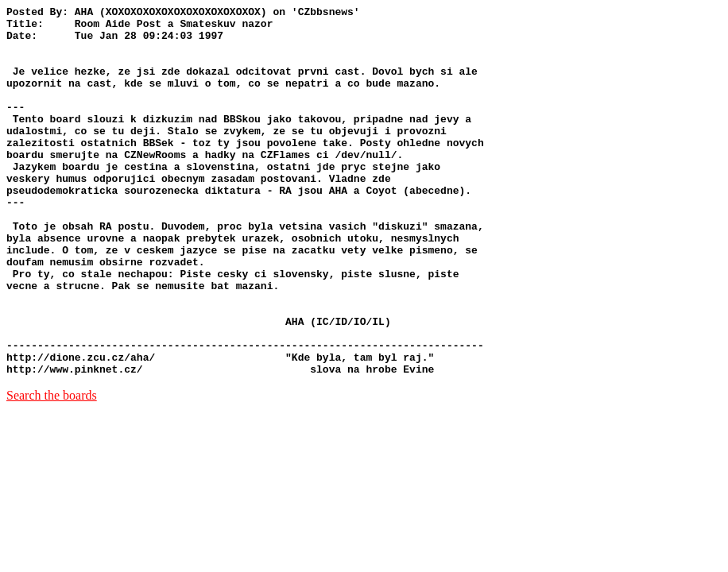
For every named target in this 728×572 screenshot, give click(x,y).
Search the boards (52, 469)
